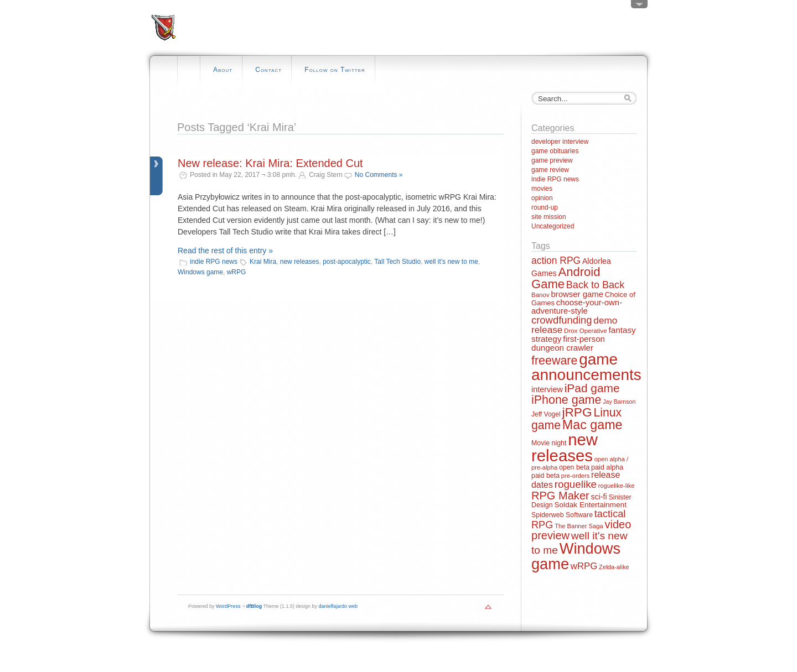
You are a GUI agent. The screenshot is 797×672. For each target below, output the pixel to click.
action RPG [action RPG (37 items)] (556, 261)
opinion (542, 198)
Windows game (200, 272)
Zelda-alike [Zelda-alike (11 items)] (614, 567)
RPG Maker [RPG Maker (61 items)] (560, 496)
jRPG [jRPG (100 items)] (577, 412)
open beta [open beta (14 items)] (574, 467)
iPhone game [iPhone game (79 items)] (566, 400)
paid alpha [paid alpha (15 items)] (607, 467)
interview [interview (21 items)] (547, 389)
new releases (300, 262)
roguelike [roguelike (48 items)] (576, 484)
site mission (549, 217)
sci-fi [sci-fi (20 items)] (599, 497)
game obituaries (555, 151)
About (223, 70)
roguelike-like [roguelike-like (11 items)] (617, 486)
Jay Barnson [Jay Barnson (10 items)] (619, 402)
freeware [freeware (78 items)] (554, 361)
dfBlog (254, 606)
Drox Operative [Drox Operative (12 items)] (586, 331)
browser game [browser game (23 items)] (577, 294)
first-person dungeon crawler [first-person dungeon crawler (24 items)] (568, 343)
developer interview (560, 142)
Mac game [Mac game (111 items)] (592, 425)
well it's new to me (451, 262)
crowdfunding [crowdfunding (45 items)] (562, 320)
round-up (545, 207)
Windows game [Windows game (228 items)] (576, 556)
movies (542, 189)
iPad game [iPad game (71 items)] (592, 388)
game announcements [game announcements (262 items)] (586, 367)
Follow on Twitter (335, 70)
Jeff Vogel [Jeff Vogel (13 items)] (546, 414)
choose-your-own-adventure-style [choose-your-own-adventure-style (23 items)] (577, 306)
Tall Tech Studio (397, 262)
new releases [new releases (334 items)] (565, 447)
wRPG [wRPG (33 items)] (584, 566)
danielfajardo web (338, 606)
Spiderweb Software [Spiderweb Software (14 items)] (562, 515)
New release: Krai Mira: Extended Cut (270, 163)
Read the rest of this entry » (225, 251)
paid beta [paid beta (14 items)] (545, 476)
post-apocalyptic (347, 262)
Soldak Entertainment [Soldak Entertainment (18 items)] (590, 505)
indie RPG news (214, 262)
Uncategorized (553, 226)
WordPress (228, 606)
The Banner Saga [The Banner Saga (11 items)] (579, 526)
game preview (552, 160)
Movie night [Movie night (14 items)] (549, 443)
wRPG (237, 272)
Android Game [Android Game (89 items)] (566, 278)
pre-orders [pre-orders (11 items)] (575, 476)
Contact (268, 70)
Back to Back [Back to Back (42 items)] (595, 285)
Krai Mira (263, 262)
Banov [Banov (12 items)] (540, 295)
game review (550, 170)
